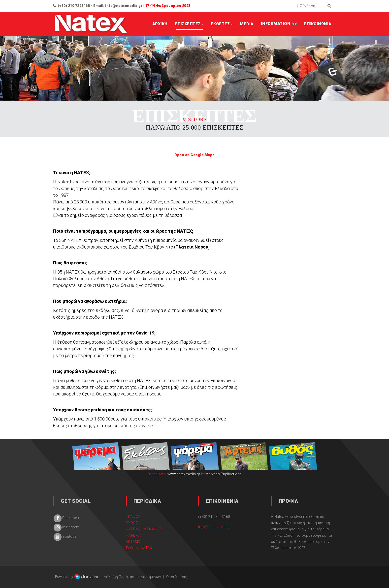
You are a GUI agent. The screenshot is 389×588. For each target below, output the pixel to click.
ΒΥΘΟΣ (132, 523)
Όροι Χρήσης (177, 577)
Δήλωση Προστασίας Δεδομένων (132, 577)
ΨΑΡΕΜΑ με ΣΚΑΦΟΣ (144, 529)
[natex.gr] (91, 24)
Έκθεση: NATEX (139, 548)
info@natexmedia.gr (124, 6)
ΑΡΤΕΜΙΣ (134, 542)
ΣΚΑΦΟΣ (133, 517)
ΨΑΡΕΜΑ (133, 535)
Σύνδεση (308, 6)
